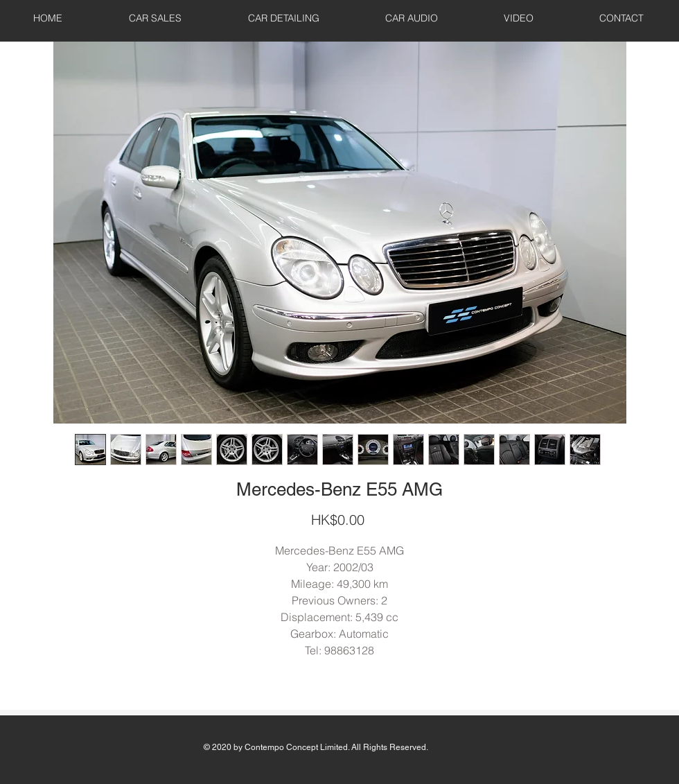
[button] (155, 18)
